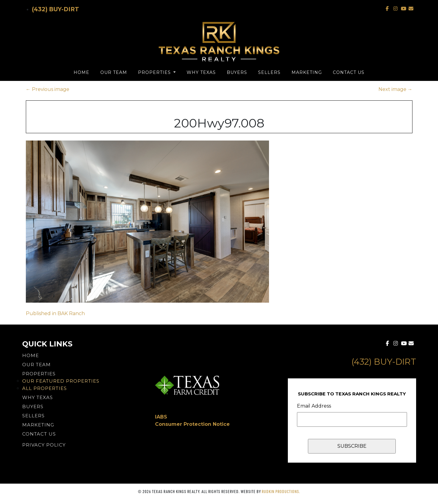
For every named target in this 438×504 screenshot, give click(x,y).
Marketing (307, 72)
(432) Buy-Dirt (55, 9)
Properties (155, 72)
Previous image (48, 89)
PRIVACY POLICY (44, 445)
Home (81, 72)
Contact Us (349, 72)
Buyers (237, 72)
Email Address (314, 406)
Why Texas (201, 72)
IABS (161, 417)
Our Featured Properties (61, 381)
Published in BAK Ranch (55, 313)
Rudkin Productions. (281, 491)
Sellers (269, 72)
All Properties (45, 388)
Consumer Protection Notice (192, 424)
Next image (395, 89)
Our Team (114, 72)
